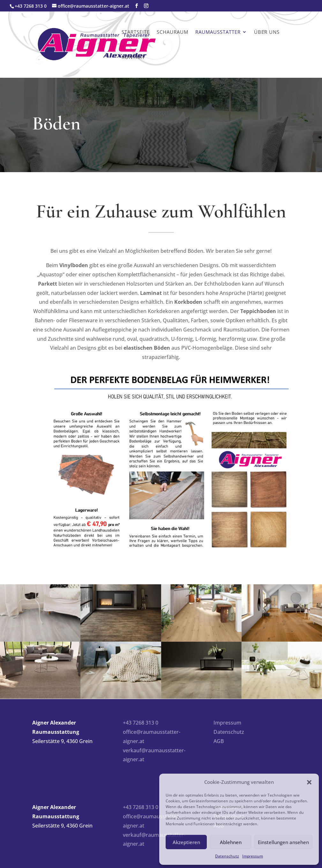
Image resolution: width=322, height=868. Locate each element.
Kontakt (133, 57)
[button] (309, 782)
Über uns (267, 32)
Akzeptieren (186, 842)
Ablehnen (231, 842)
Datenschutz (227, 856)
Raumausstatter (218, 32)
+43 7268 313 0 (141, 723)
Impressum (253, 856)
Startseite (136, 32)
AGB (219, 741)
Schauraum (172, 32)
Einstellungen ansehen (283, 842)
